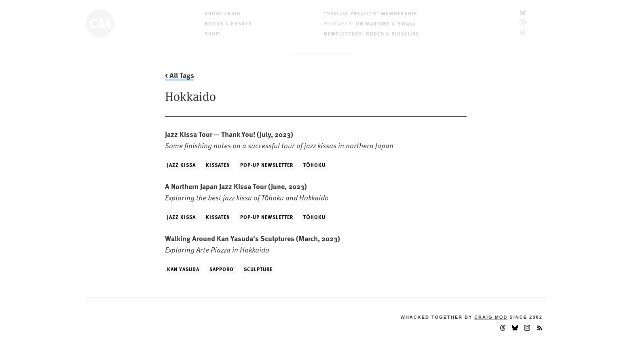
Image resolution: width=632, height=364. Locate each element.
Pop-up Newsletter (267, 165)
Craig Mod (491, 317)
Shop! (213, 33)
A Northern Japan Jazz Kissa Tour (247, 192)
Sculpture (258, 269)
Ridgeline (405, 33)
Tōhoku (314, 165)
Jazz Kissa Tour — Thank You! (279, 140)
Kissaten (218, 165)
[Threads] (523, 33)
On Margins (373, 23)
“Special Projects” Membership (370, 13)
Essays (241, 23)
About (223, 13)
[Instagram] (523, 23)
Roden (375, 33)
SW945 (407, 23)
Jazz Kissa (181, 165)
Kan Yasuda (183, 269)
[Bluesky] (523, 13)
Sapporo (222, 269)
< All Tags (180, 75)
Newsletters (343, 33)
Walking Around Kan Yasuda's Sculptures (253, 244)
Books (214, 23)
